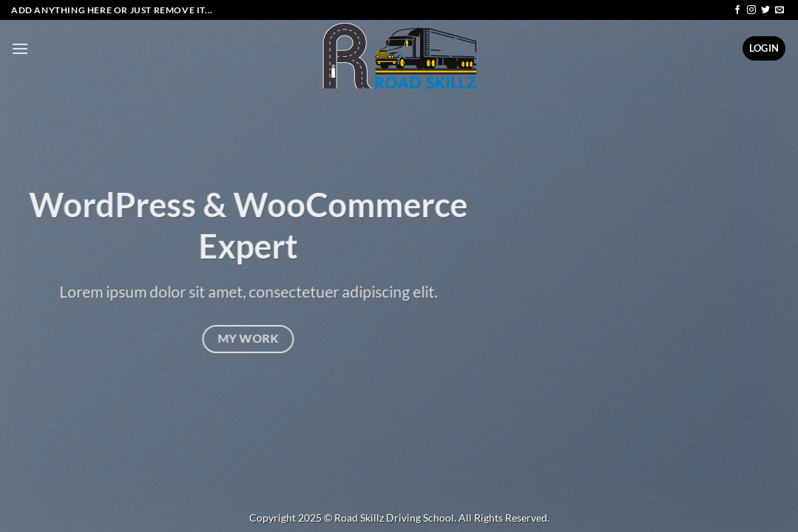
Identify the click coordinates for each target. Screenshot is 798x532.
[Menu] (20, 48)
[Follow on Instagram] (751, 10)
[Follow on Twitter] (765, 10)
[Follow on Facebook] (737, 10)
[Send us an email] (780, 10)
